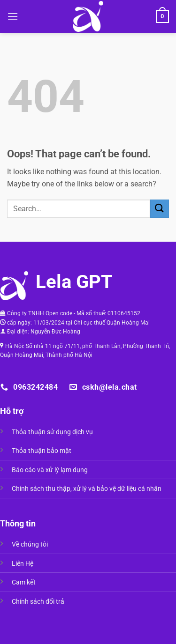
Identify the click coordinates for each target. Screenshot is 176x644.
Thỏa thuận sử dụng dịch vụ (52, 432)
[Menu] (13, 16)
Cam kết (24, 582)
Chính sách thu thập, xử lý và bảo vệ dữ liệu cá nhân (87, 489)
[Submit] (160, 209)
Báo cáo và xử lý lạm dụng (50, 470)
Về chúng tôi (30, 544)
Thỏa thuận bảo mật (42, 451)
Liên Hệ (23, 564)
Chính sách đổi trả (38, 602)
